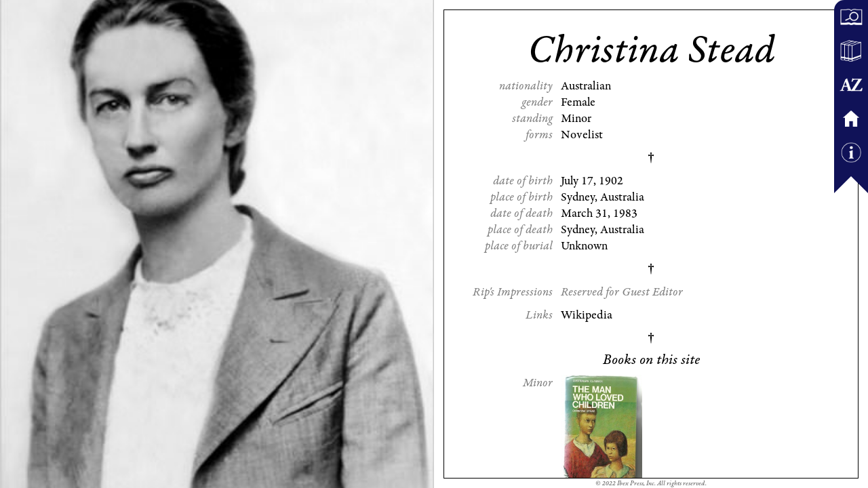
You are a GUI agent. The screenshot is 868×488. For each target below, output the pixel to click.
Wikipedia (587, 315)
